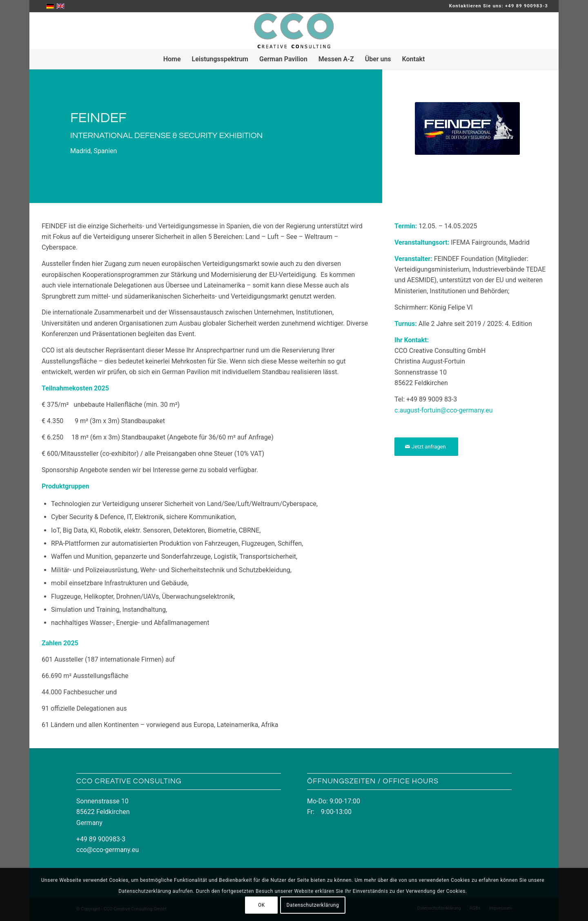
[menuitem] (172, 59)
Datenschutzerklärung (313, 905)
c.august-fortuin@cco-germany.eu (444, 410)
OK (262, 905)
